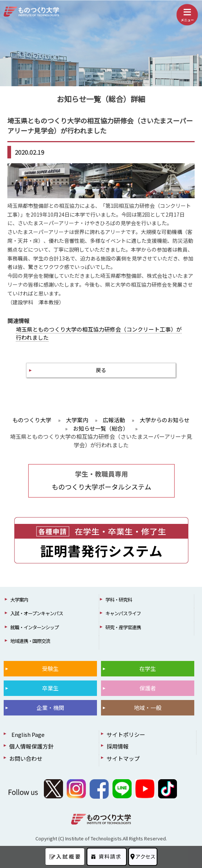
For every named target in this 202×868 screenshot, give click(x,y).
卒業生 (50, 688)
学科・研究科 (119, 600)
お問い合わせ (26, 758)
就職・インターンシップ (34, 627)
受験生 (50, 668)
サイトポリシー (126, 734)
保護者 (148, 688)
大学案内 (19, 600)
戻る (101, 370)
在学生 (148, 668)
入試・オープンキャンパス (37, 613)
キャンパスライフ (123, 613)
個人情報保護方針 (31, 746)
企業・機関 (50, 708)
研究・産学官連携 (123, 627)
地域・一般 (148, 708)
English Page (27, 734)
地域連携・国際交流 (30, 641)
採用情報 (118, 746)
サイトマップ (123, 758)
